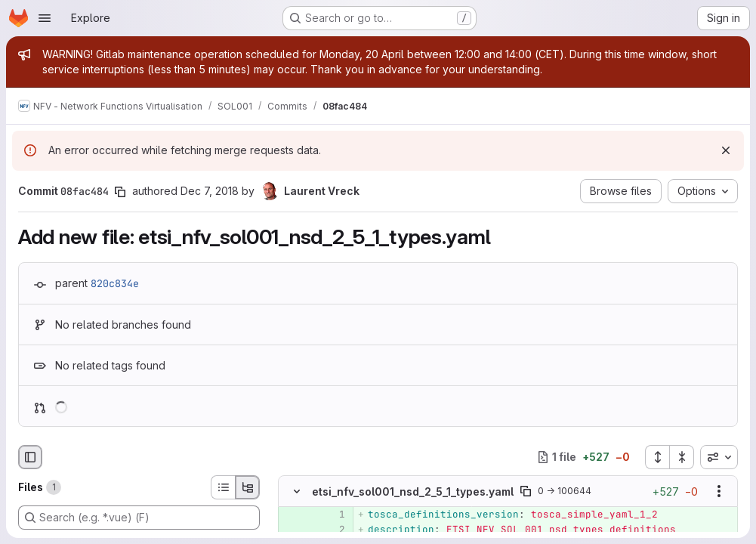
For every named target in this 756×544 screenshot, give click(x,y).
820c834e (115, 283)
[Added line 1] (332, 515)
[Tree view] (248, 487)
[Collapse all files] (682, 457)
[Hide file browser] (30, 457)
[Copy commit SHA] (120, 192)
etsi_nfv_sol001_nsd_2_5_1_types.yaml (413, 491)
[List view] (223, 487)
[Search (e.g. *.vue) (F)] (139, 518)
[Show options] (719, 491)
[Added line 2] (332, 530)
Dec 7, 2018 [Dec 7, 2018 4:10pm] (210, 191)
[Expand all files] (657, 457)
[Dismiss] (726, 150)
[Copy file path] (526, 491)
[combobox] (719, 457)
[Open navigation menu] (45, 18)
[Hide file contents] (297, 491)
